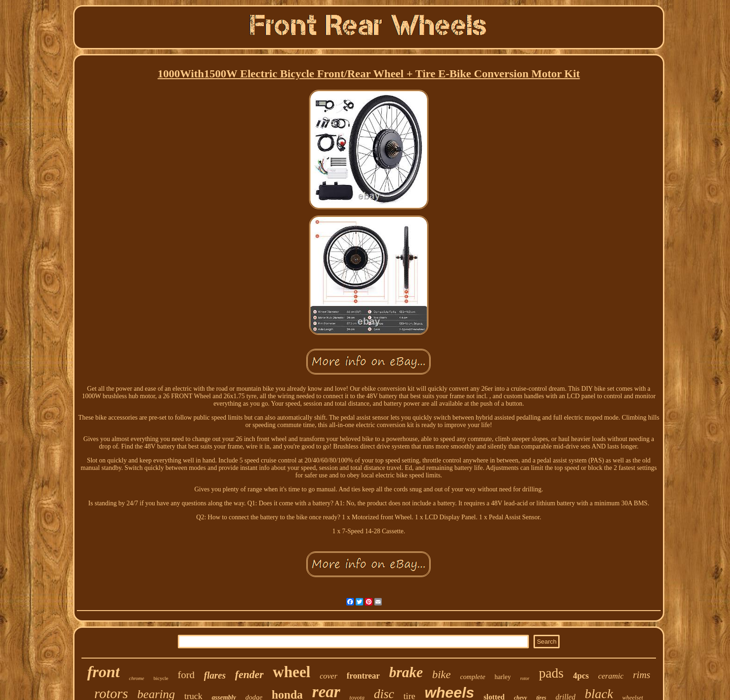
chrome (137, 678)
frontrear (363, 676)
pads (551, 673)
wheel (292, 672)
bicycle (161, 678)
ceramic (611, 676)
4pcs (581, 676)
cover (329, 676)
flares (215, 675)
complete (473, 677)
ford (186, 675)
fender (249, 675)
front (103, 672)
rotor (525, 678)
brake (406, 672)
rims (641, 675)
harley (503, 677)
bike (441, 674)
